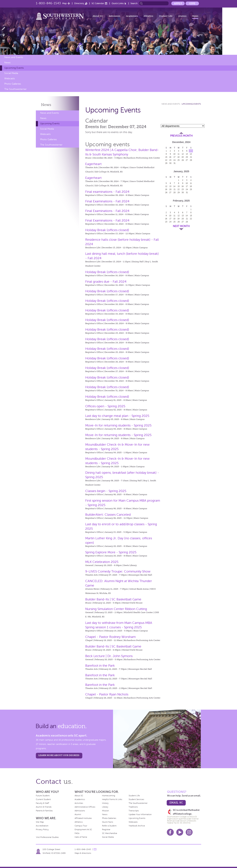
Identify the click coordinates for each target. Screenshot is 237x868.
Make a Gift (6, 41)
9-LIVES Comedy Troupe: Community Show (118, 571)
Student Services (136, 799)
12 (183, 154)
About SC (98, 16)
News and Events (14, 57)
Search (134, 3)
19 (183, 157)
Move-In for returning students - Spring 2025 (118, 425)
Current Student (43, 799)
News (195, 16)
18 (179, 157)
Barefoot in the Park (100, 666)
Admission (114, 16)
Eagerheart (93, 164)
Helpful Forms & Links (112, 799)
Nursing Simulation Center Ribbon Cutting (116, 609)
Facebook (170, 832)
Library (105, 807)
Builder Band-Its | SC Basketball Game (113, 599)
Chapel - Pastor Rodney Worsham (110, 637)
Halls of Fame (81, 837)
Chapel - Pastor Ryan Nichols (107, 694)
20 (187, 157)
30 (170, 163)
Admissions (80, 811)
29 (166, 163)
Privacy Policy (42, 829)
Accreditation (42, 826)
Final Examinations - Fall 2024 (107, 201)
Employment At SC (83, 829)
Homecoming (109, 796)
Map (64, 3)
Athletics (148, 16)
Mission (105, 811)
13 (187, 154)
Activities (79, 803)
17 (174, 157)
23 (170, 160)
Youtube (180, 832)
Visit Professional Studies (47, 837)
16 (170, 157)
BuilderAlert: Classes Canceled (108, 515)
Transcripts (134, 811)
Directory (79, 3)
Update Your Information (140, 814)
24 (174, 160)
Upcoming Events (14, 68)
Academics (132, 16)
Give (192, 3)
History (105, 803)
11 (179, 154)
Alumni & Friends (44, 807)
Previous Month (181, 136)
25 (179, 160)
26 (183, 160)
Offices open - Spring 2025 (105, 406)
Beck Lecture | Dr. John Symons (109, 656)
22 (166, 160)
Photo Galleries (13, 84)
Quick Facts (108, 822)
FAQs (77, 833)
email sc (176, 803)
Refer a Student (109, 826)
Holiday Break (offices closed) (107, 230)
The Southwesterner (15, 89)
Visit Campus (6, 35)
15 (166, 157)
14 (191, 154)
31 (174, 163)
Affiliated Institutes (83, 818)
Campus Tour (81, 826)
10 (174, 154)
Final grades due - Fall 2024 (106, 282)
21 (191, 157)
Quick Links (118, 3)
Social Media (11, 73)
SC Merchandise (110, 833)
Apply (178, 3)
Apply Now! (6, 29)
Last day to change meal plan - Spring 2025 (117, 416)
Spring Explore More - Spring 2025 (111, 552)
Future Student (43, 796)
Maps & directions (83, 853)
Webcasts (10, 78)
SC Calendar (98, 3)
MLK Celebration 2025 (102, 562)
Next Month (181, 226)
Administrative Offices (85, 807)
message (95, 849)
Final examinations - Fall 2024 (107, 192)
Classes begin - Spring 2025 (106, 491)
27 (187, 160)
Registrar (106, 829)
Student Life (166, 16)
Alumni (182, 16)
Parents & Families (44, 811)
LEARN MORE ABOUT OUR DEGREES (59, 755)
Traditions (133, 807)
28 (191, 160)
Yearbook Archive (137, 826)
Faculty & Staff (42, 803)
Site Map (40, 822)
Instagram (189, 832)
